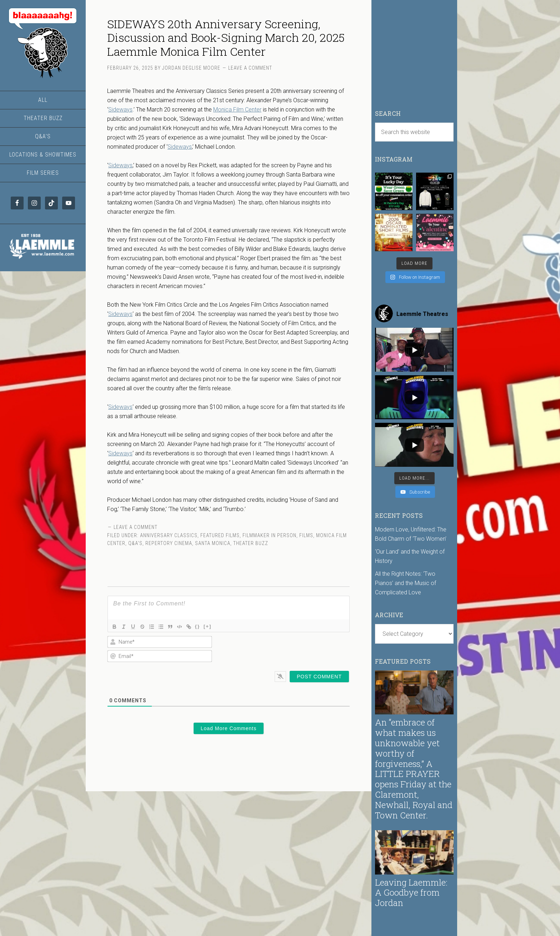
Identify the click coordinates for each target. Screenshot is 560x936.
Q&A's (135, 543)
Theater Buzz (251, 543)
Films (306, 535)
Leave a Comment (250, 68)
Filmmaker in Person (269, 535)
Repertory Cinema (169, 543)
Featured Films (220, 535)
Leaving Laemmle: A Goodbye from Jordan (411, 893)
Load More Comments (229, 728)
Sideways (120, 110)
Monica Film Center (237, 110)
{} (204, 626)
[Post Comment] (319, 677)
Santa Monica (213, 543)
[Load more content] (414, 478)
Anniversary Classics (169, 535)
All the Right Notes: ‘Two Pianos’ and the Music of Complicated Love (406, 583)
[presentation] (304, 649)
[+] (214, 626)
